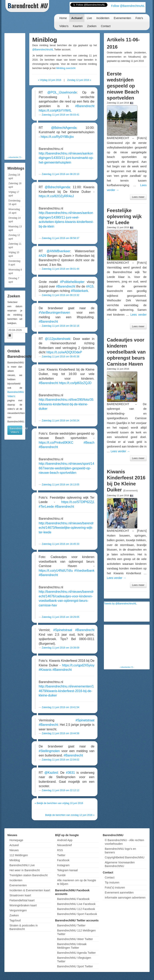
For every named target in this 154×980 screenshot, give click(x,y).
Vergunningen (18, 910)
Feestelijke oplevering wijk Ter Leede (124, 216)
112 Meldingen (19, 855)
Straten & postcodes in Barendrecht (24, 927)
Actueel (77, 18)
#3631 (70, 773)
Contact (106, 26)
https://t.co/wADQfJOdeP (64, 352)
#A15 (90, 286)
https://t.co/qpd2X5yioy (78, 665)
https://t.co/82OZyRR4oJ (56, 196)
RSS (60, 850)
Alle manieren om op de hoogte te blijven (77, 882)
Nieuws (14, 850)
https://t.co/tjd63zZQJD (75, 383)
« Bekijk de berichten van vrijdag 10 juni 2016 (59, 803)
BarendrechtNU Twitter (71, 925)
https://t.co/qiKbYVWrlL (55, 110)
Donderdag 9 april (14, 263)
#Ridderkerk (79, 291)
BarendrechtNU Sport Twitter (75, 966)
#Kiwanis (45, 670)
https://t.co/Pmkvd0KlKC (56, 443)
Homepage (16, 840)
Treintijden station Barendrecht (28, 875)
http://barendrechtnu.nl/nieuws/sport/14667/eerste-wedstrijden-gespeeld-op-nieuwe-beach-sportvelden (66, 468)
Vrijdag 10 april (14, 254)
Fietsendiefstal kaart (22, 900)
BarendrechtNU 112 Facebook (76, 909)
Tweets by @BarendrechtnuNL (120, 604)
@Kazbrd (51, 773)
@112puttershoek (58, 339)
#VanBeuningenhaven (54, 313)
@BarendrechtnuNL (43, 50)
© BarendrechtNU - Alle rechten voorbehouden (124, 842)
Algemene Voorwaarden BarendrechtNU (120, 864)
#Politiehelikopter (72, 282)
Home (63, 18)
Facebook (63, 860)
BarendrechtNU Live (22, 865)
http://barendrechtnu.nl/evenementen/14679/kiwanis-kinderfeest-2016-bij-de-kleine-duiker (66, 691)
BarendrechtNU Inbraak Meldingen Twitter (72, 946)
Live (89, 18)
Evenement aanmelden (119, 893)
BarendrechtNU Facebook (73, 899)
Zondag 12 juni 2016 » (79, 80)
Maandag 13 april (15, 228)
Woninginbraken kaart (23, 905)
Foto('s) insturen (115, 887)
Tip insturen (112, 882)
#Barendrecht (85, 106)
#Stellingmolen (49, 751)
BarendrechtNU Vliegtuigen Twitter (74, 960)
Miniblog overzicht (66, 68)
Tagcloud (15, 920)
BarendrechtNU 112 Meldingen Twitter (76, 932)
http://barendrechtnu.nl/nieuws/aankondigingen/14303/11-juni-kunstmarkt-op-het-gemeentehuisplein (66, 158)
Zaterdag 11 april (15, 246)
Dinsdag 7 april (14, 280)
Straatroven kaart (20, 895)
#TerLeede (46, 507)
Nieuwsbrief (64, 845)
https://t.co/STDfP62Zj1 (78, 502)
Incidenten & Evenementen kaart (30, 890)
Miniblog (15, 860)
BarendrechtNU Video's (16, 430)
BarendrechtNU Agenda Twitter (76, 953)
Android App (65, 840)
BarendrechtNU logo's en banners (120, 851)
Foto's (139, 18)
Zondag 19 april (14, 177)
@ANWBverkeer (58, 251)
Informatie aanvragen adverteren (125, 898)
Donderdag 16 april (14, 202)
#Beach (89, 443)
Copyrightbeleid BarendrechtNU (125, 857)
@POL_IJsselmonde (62, 92)
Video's (64, 26)
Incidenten (103, 18)
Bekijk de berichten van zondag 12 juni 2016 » (70, 815)
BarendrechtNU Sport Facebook (77, 914)
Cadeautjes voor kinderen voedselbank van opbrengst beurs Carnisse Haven (126, 352)
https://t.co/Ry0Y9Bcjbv (57, 137)
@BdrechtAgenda (64, 128)
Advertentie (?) (15, 157)
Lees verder (120, 451)
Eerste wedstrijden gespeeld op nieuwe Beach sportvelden (123, 86)
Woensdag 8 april (15, 271)
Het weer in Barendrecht (25, 870)
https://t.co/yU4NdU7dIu (56, 571)
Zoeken (92, 26)
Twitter (61, 855)
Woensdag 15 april (14, 211)
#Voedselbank (84, 571)
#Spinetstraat (63, 630)
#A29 (42, 256)
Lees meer (138, 197)
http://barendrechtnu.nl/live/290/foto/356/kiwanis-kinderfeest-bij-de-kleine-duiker (66, 404)
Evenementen (122, 18)
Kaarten (78, 26)
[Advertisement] (21, 94)
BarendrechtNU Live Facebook (76, 904)
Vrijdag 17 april (14, 194)
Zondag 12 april (14, 237)
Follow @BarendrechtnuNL (128, 6)
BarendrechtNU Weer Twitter (75, 939)
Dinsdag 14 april (15, 220)
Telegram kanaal (67, 870)
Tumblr (61, 875)
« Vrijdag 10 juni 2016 (50, 80)
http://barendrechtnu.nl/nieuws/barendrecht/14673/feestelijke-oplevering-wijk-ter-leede (66, 528)
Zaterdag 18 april (15, 185)
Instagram (63, 865)
